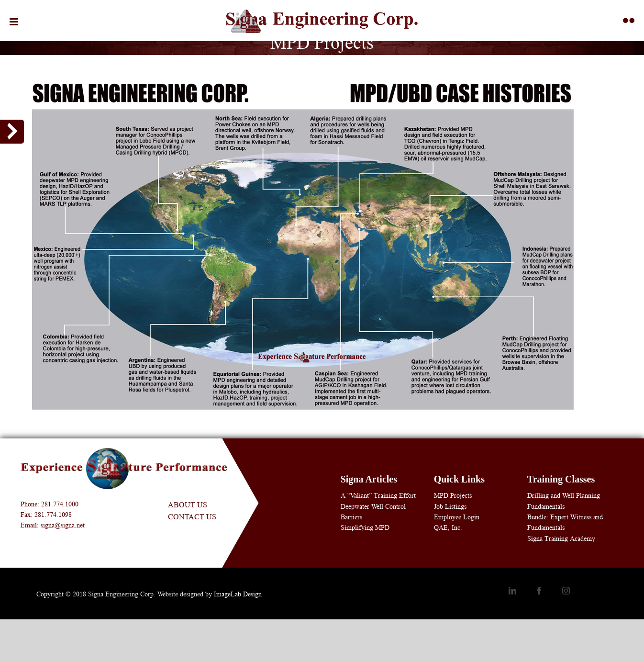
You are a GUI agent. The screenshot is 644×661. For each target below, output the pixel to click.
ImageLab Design (238, 594)
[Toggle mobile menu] (15, 22)
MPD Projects (453, 495)
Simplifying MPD (365, 527)
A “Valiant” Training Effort (378, 495)
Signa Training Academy (561, 538)
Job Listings (450, 506)
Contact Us (192, 517)
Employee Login (457, 517)
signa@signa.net (63, 525)
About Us (188, 505)
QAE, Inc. (448, 527)
